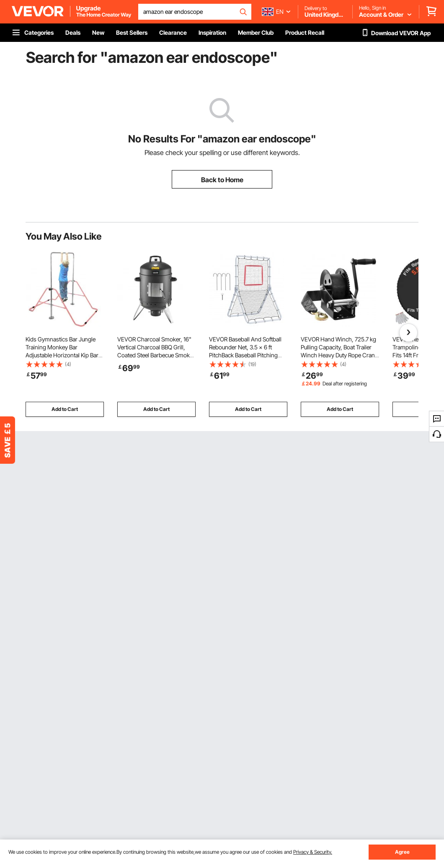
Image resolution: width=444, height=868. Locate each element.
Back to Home (222, 180)
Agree (402, 852)
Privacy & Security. (313, 852)
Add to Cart (65, 409)
